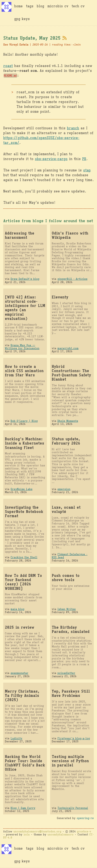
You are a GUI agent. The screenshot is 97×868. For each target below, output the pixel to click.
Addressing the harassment (20, 235)
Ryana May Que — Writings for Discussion (22, 347)
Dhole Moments (68, 421)
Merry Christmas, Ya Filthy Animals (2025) (22, 696)
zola (27, 835)
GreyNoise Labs (22, 489)
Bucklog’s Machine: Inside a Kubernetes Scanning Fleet (25, 443)
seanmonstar (19, 673)
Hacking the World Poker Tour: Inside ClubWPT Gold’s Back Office (25, 763)
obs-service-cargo (51, 159)
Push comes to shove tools (66, 578)
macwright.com (68, 348)
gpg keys (22, 19)
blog (40, 6)
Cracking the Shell (24, 557)
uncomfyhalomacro (60, 835)
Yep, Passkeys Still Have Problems (71, 693)
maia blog (17, 609)
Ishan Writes (67, 609)
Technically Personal (73, 808)
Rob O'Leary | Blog (24, 421)
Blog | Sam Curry (23, 808)
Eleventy (60, 297)
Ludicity (16, 738)
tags (30, 6)
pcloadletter (66, 673)
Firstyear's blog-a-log (74, 738)
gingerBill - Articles (72, 279)
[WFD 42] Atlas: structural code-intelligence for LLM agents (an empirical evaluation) (25, 308)
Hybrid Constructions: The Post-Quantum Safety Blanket (71, 373)
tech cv (78, 6)
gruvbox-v (84, 832)
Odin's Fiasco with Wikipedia (70, 235)
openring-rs (85, 818)
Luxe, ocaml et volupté (66, 509)
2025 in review (20, 627)
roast (8, 66)
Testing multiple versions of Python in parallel (70, 761)
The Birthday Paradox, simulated (71, 629)
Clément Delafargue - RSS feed (70, 556)
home (18, 6)
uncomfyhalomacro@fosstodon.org (37, 832)
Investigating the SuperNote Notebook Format (24, 512)
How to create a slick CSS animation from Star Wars (24, 371)
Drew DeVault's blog (25, 279)
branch (73, 128)
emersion (64, 489)
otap (87, 170)
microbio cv (58, 6)
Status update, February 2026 (66, 441)
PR (84, 159)
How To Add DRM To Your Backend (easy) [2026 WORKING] (23, 582)
